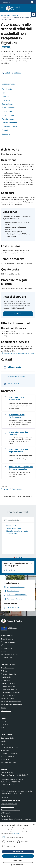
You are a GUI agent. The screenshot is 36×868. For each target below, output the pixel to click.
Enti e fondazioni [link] (7, 648)
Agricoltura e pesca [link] (7, 668)
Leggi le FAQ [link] (5, 798)
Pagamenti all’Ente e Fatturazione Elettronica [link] (16, 819)
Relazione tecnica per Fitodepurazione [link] (17, 416)
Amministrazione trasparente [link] (11, 810)
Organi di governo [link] (7, 639)
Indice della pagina (18, 84)
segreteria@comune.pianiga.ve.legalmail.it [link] (18, 791)
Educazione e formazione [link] (9, 689)
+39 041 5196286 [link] (13, 383)
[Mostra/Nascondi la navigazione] (2, 8)
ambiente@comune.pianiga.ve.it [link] (17, 377)
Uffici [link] (3, 645)
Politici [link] (3, 651)
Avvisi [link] (3, 727)
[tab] (15, 558)
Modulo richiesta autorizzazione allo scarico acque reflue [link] (21, 468)
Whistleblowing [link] (6, 813)
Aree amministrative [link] (8, 642)
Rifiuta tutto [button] (18, 861)
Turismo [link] (4, 708)
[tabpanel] (18, 536)
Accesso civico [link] (6, 816)
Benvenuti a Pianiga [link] (8, 738)
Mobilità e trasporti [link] (7, 699)
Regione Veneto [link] (7, 2)
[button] (18, 865)
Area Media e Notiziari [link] (8, 763)
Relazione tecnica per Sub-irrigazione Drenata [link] (18, 450)
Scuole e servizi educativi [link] (9, 747)
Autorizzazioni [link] (6, 680)
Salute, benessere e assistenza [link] (11, 702)
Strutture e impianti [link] (8, 756)
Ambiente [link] (4, 671)
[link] (34, 14)
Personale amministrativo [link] (10, 654)
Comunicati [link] (5, 724)
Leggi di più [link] (16, 834)
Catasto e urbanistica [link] (8, 683)
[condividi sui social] (6, 73)
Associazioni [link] (5, 759)
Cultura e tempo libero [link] (8, 686)
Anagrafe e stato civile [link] (8, 674)
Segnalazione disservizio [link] (9, 804)
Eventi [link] (3, 744)
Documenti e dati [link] (7, 657)
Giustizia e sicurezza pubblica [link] (11, 692)
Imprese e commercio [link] (8, 695)
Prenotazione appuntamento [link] (10, 801)
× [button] (34, 824)
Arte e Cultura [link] (6, 750)
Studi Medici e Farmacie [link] (9, 753)
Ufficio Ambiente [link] (14, 367)
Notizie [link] (3, 721)
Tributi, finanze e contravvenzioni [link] (12, 705)
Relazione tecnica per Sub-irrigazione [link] (18, 433)
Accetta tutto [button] (18, 856)
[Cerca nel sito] (31, 8)
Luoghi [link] (3, 741)
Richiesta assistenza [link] (8, 807)
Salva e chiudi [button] (18, 851)
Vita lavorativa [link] (6, 711)
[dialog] (18, 845)
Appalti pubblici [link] (6, 677)
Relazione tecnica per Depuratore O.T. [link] (17, 398)
